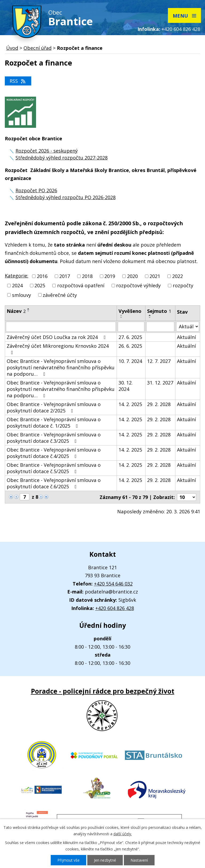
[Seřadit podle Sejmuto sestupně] (150, 317)
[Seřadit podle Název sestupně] (29, 311)
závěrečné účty (60, 295)
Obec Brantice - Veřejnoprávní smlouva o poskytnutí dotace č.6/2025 (54, 483)
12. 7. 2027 (159, 361)
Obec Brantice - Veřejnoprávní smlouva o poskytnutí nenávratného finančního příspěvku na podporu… (61, 367)
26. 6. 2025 (130, 346)
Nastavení (139, 860)
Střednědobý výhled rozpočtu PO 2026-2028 (66, 197)
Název (16, 311)
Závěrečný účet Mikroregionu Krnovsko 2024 (58, 349)
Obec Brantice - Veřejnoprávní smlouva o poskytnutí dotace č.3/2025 (54, 438)
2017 (65, 276)
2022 (178, 276)
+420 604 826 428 (181, 29)
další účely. (123, 834)
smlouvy (21, 295)
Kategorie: (17, 276)
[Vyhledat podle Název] (61, 327)
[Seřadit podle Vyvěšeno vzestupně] (121, 315)
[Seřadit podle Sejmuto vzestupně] (150, 315)
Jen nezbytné (105, 860)
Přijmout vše (68, 860)
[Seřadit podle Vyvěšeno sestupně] (121, 317)
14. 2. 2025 (130, 404)
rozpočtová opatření (81, 286)
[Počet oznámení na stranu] (187, 497)
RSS (18, 81)
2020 (132, 276)
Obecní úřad (38, 48)
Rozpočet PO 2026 (36, 190)
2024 (17, 286)
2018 (87, 276)
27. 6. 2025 (130, 337)
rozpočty (183, 286)
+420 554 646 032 (113, 584)
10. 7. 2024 (130, 361)
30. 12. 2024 (126, 386)
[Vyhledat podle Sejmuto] (160, 327)
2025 (40, 286)
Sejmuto (159, 311)
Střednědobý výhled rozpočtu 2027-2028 (62, 158)
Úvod (12, 48)
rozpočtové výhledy (138, 286)
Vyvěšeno (130, 311)
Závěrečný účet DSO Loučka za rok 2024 (57, 337)
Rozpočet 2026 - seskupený (47, 151)
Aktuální (186, 337)
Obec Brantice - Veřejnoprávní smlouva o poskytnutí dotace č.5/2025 (54, 468)
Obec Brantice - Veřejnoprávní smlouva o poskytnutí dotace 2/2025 (54, 407)
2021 (155, 276)
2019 (110, 276)
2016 (42, 276)
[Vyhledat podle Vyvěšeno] (131, 327)
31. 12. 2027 (160, 383)
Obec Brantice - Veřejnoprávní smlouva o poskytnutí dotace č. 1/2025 (54, 423)
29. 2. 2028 (159, 404)
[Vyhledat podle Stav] (188, 327)
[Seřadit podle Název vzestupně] (29, 309)
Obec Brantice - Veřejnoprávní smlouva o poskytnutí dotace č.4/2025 (54, 453)
